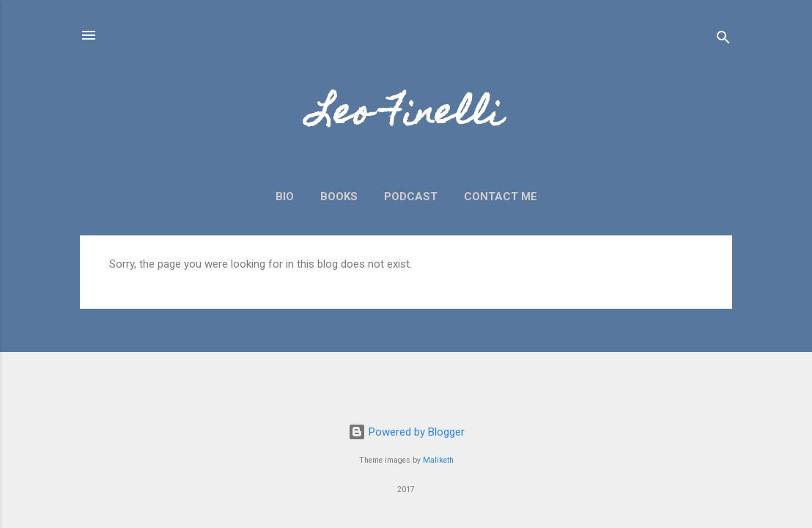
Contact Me (501, 197)
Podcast (411, 197)
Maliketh (438, 460)
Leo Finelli (406, 116)
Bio (285, 197)
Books (339, 197)
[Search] (723, 40)
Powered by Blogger (406, 432)
